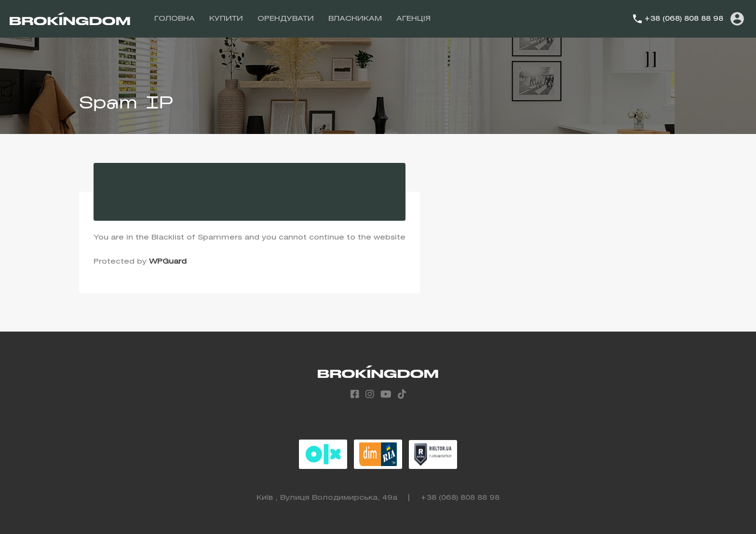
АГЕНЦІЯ (413, 19)
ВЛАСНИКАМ (355, 19)
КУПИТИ (226, 19)
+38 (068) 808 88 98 (684, 19)
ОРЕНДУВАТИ (286, 19)
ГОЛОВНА (175, 19)
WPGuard (168, 262)
